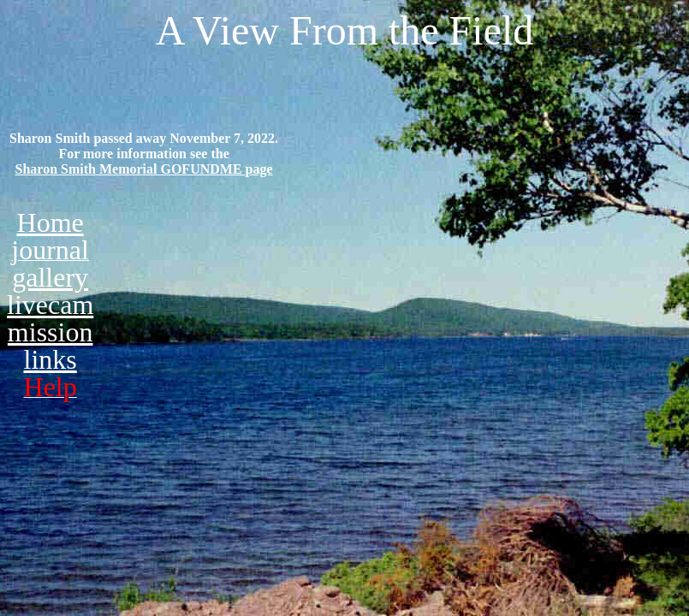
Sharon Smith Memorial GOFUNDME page (144, 169)
